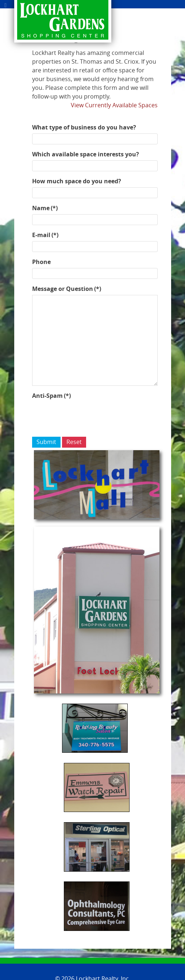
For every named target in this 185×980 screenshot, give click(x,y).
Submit (46, 442)
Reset (74, 442)
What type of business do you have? (84, 127)
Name (45, 208)
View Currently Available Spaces (114, 105)
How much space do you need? (77, 181)
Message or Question (67, 289)
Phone (41, 262)
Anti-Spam (51, 396)
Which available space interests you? (86, 154)
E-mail (45, 235)
